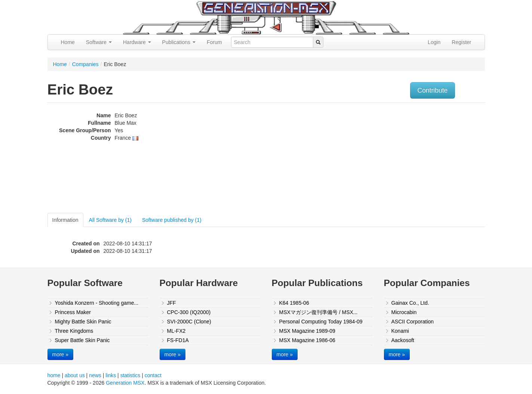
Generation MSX (125, 383)
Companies (85, 64)
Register (461, 42)
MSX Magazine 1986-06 (307, 340)
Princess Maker (73, 312)
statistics (130, 375)
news (95, 375)
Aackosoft (403, 340)
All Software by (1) (110, 220)
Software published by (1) (172, 220)
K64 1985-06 (294, 303)
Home (68, 42)
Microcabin (404, 312)
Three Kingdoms (74, 331)
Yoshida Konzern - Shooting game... (97, 303)
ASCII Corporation (413, 322)
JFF (172, 303)
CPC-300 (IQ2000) (189, 312)
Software (99, 42)
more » (61, 354)
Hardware (137, 42)
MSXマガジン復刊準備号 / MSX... (319, 312)
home (54, 375)
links (111, 375)
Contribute (433, 90)
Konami (400, 331)
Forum (214, 42)
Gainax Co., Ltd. (410, 303)
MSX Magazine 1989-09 (307, 331)
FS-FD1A (178, 340)
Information (65, 220)
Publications (179, 42)
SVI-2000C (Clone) (189, 322)
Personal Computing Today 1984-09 (321, 322)
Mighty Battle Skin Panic (83, 322)
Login (434, 42)
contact (153, 375)
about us (75, 375)
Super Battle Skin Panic (82, 340)
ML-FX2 (176, 331)
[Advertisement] (409, 159)
